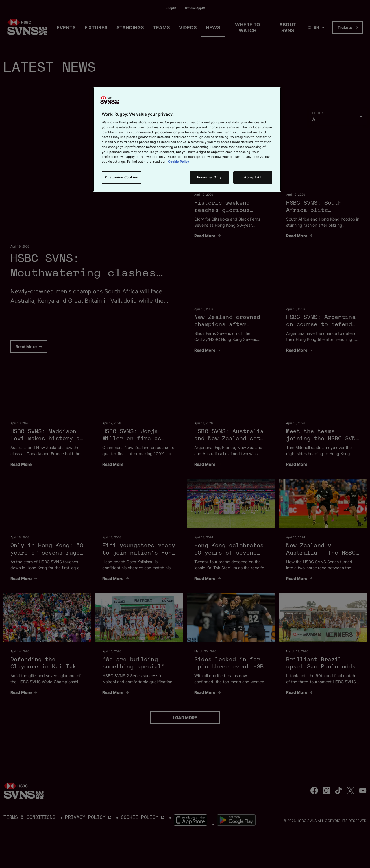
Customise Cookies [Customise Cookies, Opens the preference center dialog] (122, 177)
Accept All (253, 177)
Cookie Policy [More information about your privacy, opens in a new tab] (178, 162)
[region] (187, 139)
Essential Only (209, 177)
